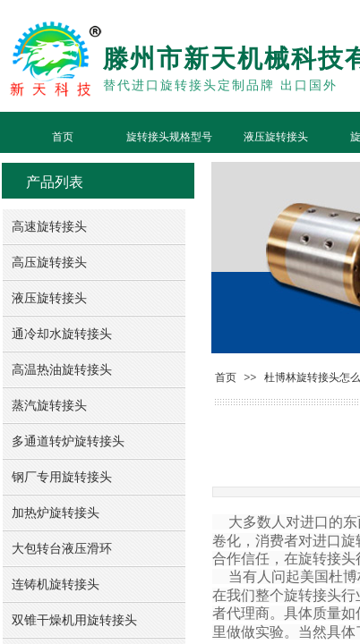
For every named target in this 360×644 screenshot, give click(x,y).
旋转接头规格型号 (169, 137)
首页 (63, 137)
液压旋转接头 (276, 137)
